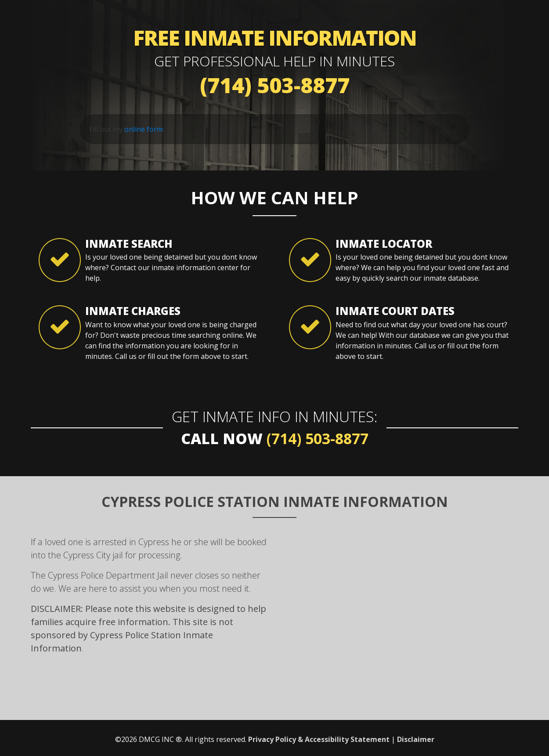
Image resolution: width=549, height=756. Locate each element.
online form (144, 129)
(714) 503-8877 (275, 85)
